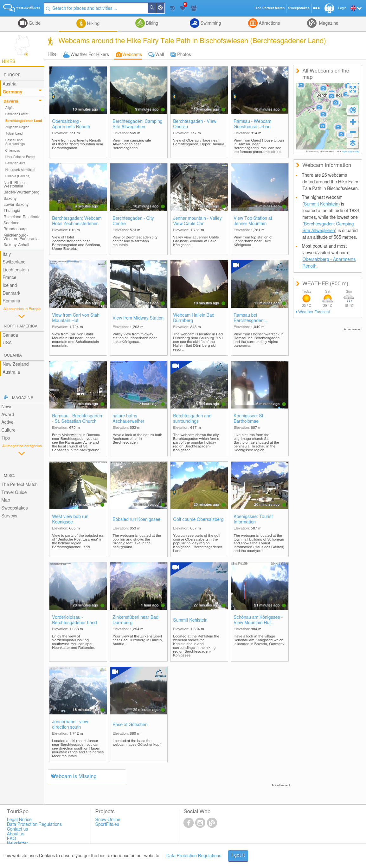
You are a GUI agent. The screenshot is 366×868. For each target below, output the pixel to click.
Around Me (164, 9)
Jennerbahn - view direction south (70, 725)
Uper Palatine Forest (20, 157)
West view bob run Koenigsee (70, 520)
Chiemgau (13, 151)
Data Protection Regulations (194, 856)
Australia (11, 372)
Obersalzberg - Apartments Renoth (71, 124)
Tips (6, 438)
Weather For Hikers (90, 55)
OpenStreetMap (351, 152)
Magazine (328, 23)
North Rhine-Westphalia (15, 185)
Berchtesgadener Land (24, 121)
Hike (52, 54)
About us (16, 834)
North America (21, 326)
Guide (34, 23)
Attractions (269, 23)
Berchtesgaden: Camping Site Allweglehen (138, 124)
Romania (11, 301)
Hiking (93, 24)
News (7, 407)
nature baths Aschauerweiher (128, 419)
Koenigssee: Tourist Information (253, 520)
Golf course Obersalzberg (198, 520)
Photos (184, 55)
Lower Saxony (16, 205)
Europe (12, 75)
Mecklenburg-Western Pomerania (21, 237)
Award (8, 415)
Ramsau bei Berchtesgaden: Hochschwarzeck (250, 318)
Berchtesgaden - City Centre (133, 221)
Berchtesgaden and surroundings (192, 419)
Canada (10, 335)
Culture (8, 430)
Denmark (12, 294)
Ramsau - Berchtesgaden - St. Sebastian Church (77, 419)
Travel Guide (14, 493)
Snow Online (108, 820)
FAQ (12, 839)
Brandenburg (15, 229)
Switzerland (14, 262)
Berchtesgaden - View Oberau (195, 124)
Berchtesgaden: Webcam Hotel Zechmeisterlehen (77, 221)
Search (156, 8)
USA (7, 343)
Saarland (12, 223)
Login (342, 8)
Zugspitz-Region (17, 127)
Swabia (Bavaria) (18, 176)
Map (6, 500)
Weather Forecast (314, 312)
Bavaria (11, 101)
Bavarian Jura (16, 163)
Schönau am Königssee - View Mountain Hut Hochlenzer (258, 621)
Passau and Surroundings (15, 142)
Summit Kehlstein (190, 620)
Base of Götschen (130, 725)
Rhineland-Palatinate (22, 217)
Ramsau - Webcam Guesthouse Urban (252, 124)
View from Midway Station (138, 318)
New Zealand (16, 364)
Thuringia (12, 211)
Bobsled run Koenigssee (136, 520)
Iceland (10, 286)
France (10, 278)
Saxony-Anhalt (16, 245)
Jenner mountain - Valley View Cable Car (197, 221)
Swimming (210, 23)
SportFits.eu (107, 825)
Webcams (132, 55)
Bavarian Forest (17, 114)
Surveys (9, 516)
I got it (238, 855)
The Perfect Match (19, 485)
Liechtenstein (16, 270)
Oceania (13, 355)
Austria (10, 84)
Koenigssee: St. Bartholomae (249, 419)
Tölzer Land (14, 134)
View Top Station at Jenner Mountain (253, 221)
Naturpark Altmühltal (20, 170)
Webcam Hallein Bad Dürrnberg (194, 318)
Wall (160, 55)
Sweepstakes (15, 508)
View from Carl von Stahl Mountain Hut (76, 318)
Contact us (18, 829)
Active (7, 422)
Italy (7, 255)
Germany (12, 92)
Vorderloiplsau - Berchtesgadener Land (74, 620)
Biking (151, 23)
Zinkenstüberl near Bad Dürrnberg (135, 620)
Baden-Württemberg (22, 192)
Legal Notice (19, 820)
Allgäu (10, 108)
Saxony (10, 199)
